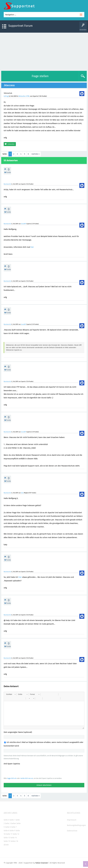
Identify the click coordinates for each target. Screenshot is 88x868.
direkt (6, 845)
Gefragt (6, 96)
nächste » (35, 154)
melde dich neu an (27, 778)
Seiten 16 (14, 841)
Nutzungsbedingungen (76, 825)
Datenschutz (72, 831)
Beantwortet (7, 184)
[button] (11, 694)
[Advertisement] (44, 51)
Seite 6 (8, 827)
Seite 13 (7, 838)
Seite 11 (9, 834)
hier (32, 247)
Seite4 (13, 823)
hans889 (24, 224)
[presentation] (22, 771)
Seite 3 (8, 823)
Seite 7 (14, 827)
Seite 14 (14, 838)
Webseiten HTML (24, 96)
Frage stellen (40, 76)
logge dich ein (12, 778)
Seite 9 (12, 831)
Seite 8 (6, 831)
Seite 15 (7, 841)
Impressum (72, 820)
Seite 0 (6, 820)
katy (22, 493)
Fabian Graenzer (42, 863)
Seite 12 (16, 834)
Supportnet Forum (21, 26)
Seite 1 (12, 820)
